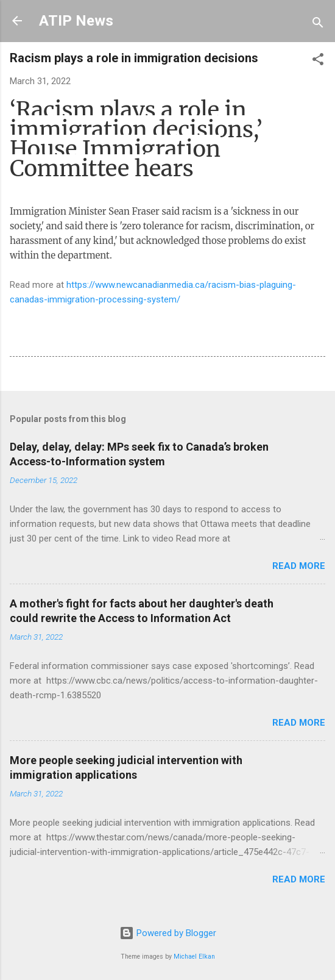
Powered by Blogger (168, 933)
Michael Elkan (194, 957)
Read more (299, 566)
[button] (318, 61)
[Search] (318, 25)
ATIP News (76, 21)
